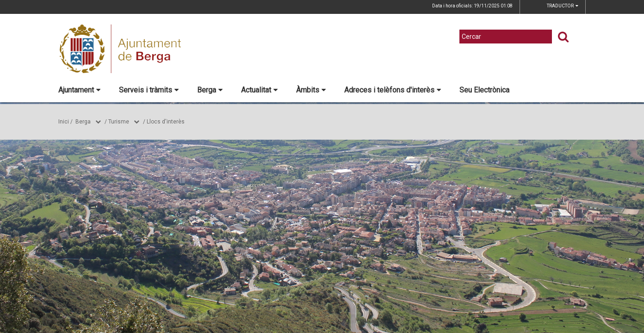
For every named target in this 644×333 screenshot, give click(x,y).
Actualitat (259, 90)
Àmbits (311, 90)
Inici (64, 122)
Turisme (119, 122)
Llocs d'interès (166, 122)
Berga (210, 90)
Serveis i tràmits (149, 90)
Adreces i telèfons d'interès (393, 90)
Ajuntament (79, 90)
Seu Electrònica (484, 90)
